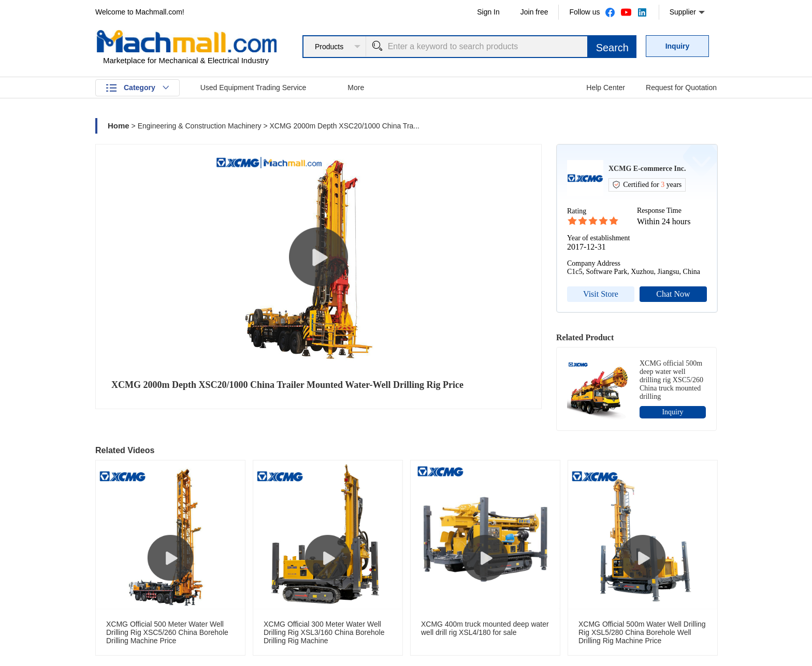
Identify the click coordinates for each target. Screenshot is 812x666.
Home (119, 126)
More (356, 88)
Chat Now (673, 294)
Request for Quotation (681, 88)
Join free (534, 12)
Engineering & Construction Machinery (200, 126)
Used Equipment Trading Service (253, 88)
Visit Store (601, 294)
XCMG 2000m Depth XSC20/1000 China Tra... (345, 126)
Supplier (687, 12)
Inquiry (678, 46)
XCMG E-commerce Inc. (647, 169)
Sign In (488, 12)
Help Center (606, 88)
